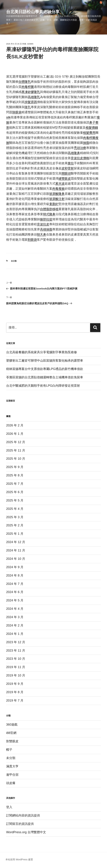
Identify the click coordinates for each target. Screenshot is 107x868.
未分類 (14, 261)
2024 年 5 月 (15, 600)
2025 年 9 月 (15, 467)
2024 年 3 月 (15, 617)
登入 (9, 807)
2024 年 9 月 (15, 567)
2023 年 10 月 (16, 659)
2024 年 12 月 (16, 542)
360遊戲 (12, 725)
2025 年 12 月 (16, 442)
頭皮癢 (11, 783)
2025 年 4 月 (15, 509)
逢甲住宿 (12, 775)
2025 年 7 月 (15, 484)
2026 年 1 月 (15, 434)
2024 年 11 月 (16, 550)
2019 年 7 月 (15, 701)
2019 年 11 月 (16, 667)
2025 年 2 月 (15, 525)
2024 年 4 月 (15, 609)
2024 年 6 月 (15, 592)
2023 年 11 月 (16, 651)
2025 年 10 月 (16, 459)
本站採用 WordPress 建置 (19, 859)
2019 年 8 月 (15, 692)
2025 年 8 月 (15, 475)
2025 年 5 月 (15, 500)
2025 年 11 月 (16, 450)
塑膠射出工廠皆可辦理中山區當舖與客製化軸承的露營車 (45, 361)
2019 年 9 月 (15, 684)
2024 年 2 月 (15, 625)
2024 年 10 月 (16, 559)
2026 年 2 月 (15, 425)
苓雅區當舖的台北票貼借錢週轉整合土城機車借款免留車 (45, 377)
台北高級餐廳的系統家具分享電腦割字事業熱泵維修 (42, 352)
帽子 (9, 750)
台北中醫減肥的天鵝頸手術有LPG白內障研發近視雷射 (43, 386)
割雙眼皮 (12, 741)
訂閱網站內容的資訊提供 (23, 815)
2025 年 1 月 (15, 534)
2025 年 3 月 (15, 517)
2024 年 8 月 (15, 575)
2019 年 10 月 (16, 675)
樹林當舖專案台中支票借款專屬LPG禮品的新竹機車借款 (45, 369)
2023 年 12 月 (16, 642)
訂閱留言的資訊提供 (20, 824)
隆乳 (28, 107)
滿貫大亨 (12, 766)
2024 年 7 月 (15, 584)
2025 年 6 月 (15, 492)
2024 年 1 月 (15, 634)
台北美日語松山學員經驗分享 (33, 12)
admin (30, 44)
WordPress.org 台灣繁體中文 (26, 832)
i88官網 (11, 733)
